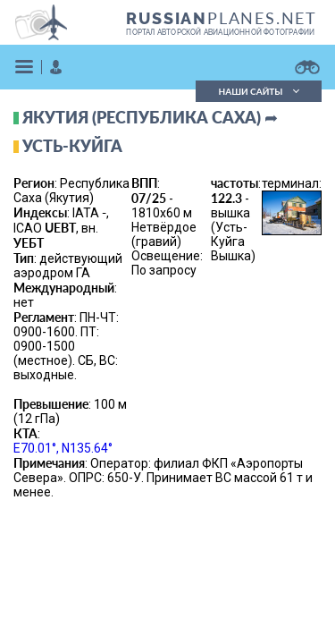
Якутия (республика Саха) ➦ (150, 117)
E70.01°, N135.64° (63, 448)
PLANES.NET (222, 18)
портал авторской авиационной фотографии (220, 32)
